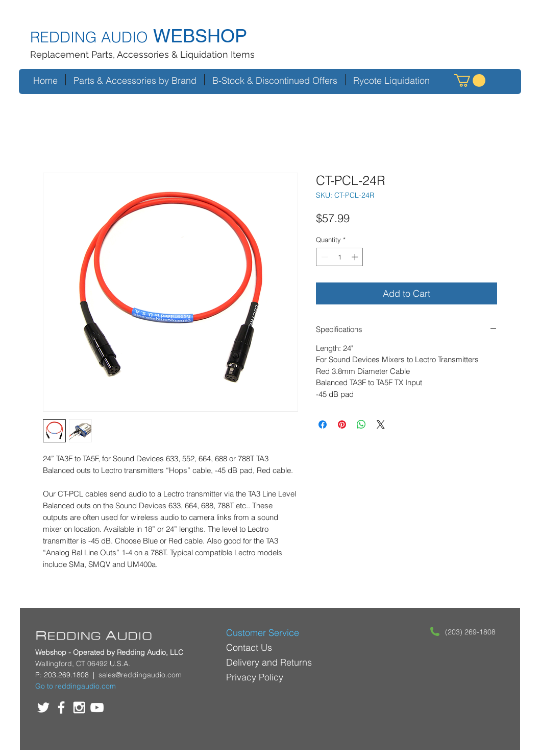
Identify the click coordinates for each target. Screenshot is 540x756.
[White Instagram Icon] (79, 707)
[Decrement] (324, 257)
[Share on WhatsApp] (361, 424)
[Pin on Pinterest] (342, 424)
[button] (470, 80)
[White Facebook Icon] (61, 707)
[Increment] (356, 257)
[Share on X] (381, 424)
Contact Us (249, 647)
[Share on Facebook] (323, 424)
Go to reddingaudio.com (76, 686)
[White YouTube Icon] (97, 707)
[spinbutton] (340, 257)
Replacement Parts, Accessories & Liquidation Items (142, 54)
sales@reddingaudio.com (140, 675)
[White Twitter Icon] (43, 707)
